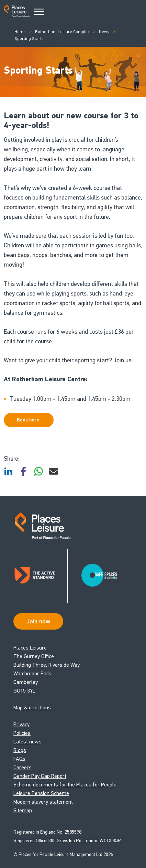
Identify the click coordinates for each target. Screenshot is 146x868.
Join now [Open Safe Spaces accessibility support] (38, 621)
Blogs (20, 750)
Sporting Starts (29, 39)
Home (20, 32)
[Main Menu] (39, 12)
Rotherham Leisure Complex (62, 32)
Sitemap (23, 810)
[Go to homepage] (17, 12)
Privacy (21, 724)
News (104, 32)
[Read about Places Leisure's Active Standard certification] (41, 576)
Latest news (27, 742)
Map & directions (32, 708)
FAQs (19, 759)
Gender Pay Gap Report (40, 776)
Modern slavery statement (43, 802)
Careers (23, 767)
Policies (22, 733)
